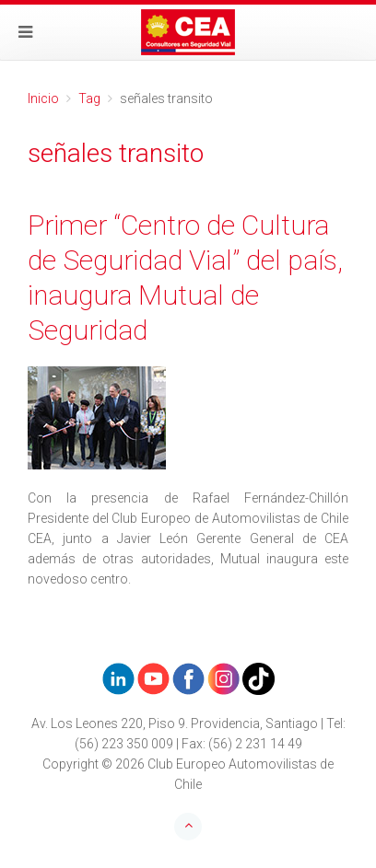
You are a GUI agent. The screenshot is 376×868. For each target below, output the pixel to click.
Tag (89, 98)
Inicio (43, 98)
